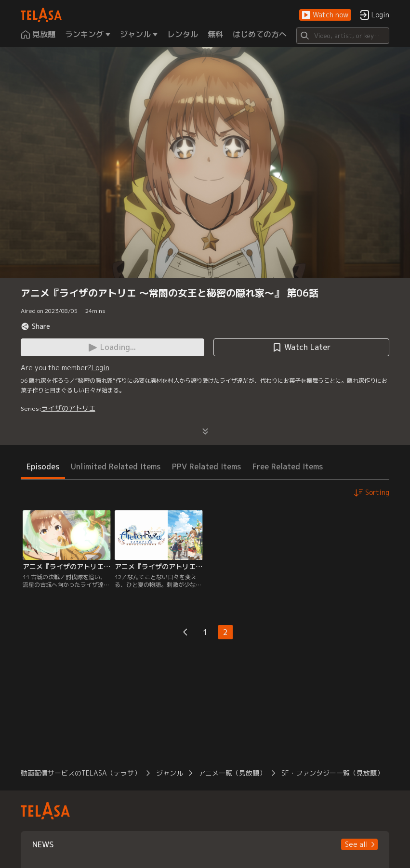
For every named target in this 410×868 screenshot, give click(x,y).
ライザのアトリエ (68, 408)
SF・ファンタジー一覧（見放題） (332, 773)
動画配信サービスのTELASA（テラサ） (81, 773)
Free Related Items (288, 466)
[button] (325, 15)
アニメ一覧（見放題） (232, 773)
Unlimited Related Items (116, 466)
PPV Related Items (206, 466)
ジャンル (170, 773)
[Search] (343, 36)
